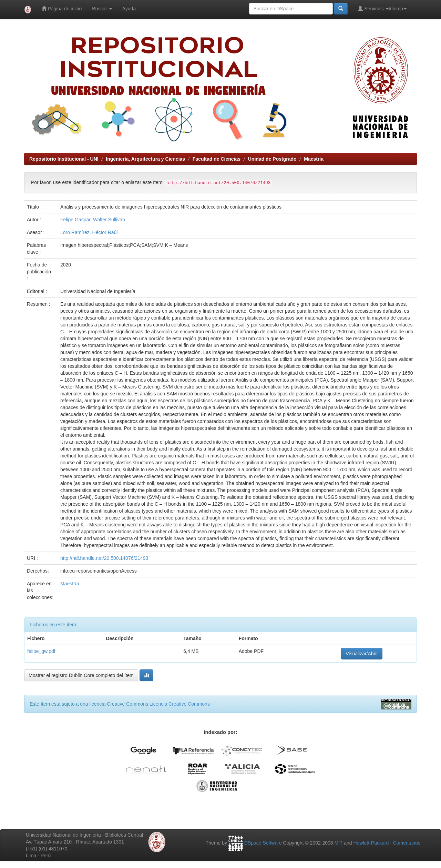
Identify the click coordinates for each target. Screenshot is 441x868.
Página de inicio (62, 8)
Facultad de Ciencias (217, 159)
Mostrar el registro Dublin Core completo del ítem (81, 675)
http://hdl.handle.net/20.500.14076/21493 (104, 558)
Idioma (398, 9)
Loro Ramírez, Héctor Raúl (89, 232)
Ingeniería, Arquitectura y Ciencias (145, 159)
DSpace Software (263, 843)
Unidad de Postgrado (272, 159)
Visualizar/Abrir (362, 654)
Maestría (314, 159)
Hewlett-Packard (371, 843)
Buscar (102, 9)
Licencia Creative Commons (180, 704)
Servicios (373, 8)
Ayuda (129, 9)
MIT (338, 843)
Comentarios (407, 843)
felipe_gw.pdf (41, 651)
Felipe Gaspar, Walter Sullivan (93, 220)
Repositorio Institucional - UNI (64, 159)
